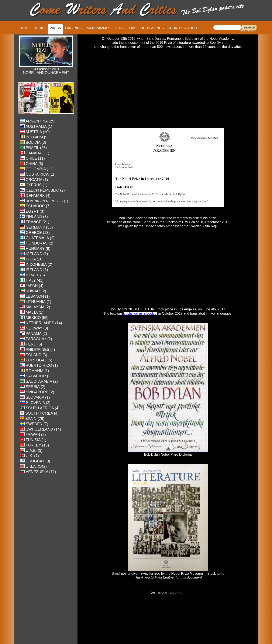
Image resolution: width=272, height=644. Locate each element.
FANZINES (73, 28)
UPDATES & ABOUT (183, 28)
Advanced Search (248, 31)
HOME (25, 28)
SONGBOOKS (125, 28)
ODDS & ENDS (152, 28)
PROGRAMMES (98, 28)
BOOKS (40, 28)
